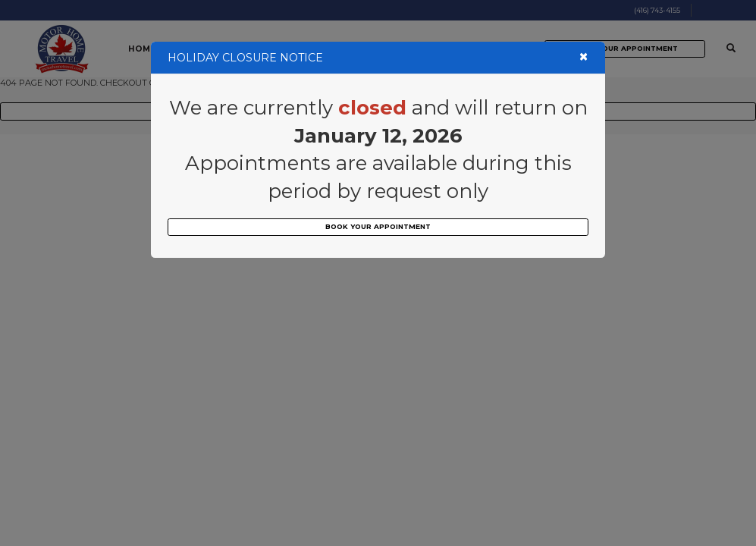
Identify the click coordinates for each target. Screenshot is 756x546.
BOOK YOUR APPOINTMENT (378, 226)
